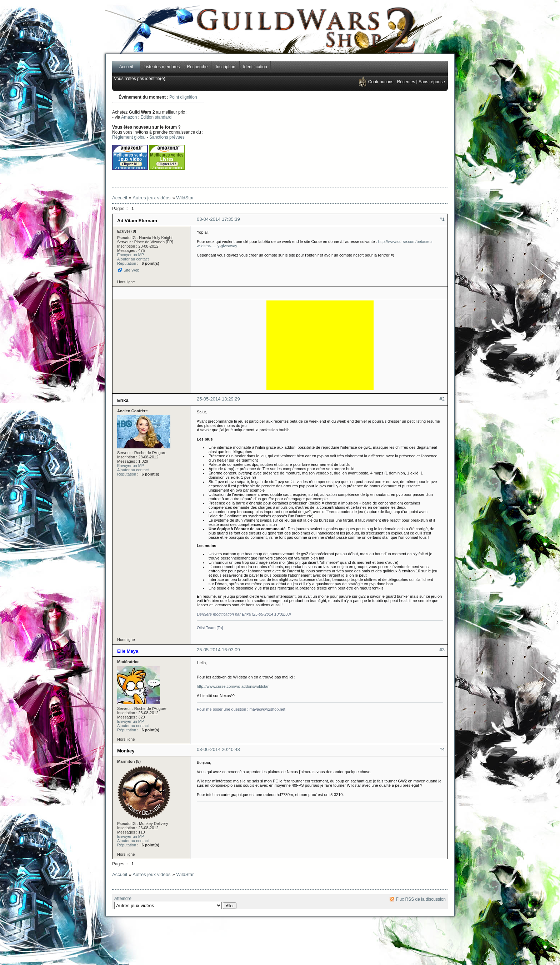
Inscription (226, 67)
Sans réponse (432, 82)
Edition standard (156, 117)
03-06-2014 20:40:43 (218, 749)
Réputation (127, 263)
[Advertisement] (350, 139)
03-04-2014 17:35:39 (218, 219)
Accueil (126, 67)
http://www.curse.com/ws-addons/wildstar (233, 686)
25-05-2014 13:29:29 (218, 399)
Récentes (406, 82)
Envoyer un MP (131, 255)
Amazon (129, 117)
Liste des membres (162, 67)
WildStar (185, 198)
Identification (255, 67)
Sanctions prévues (167, 137)
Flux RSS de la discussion (421, 899)
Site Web (131, 270)
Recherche (197, 67)
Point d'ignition (183, 97)
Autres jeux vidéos (151, 198)
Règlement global (129, 137)
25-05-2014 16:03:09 (218, 650)
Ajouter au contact (133, 259)
